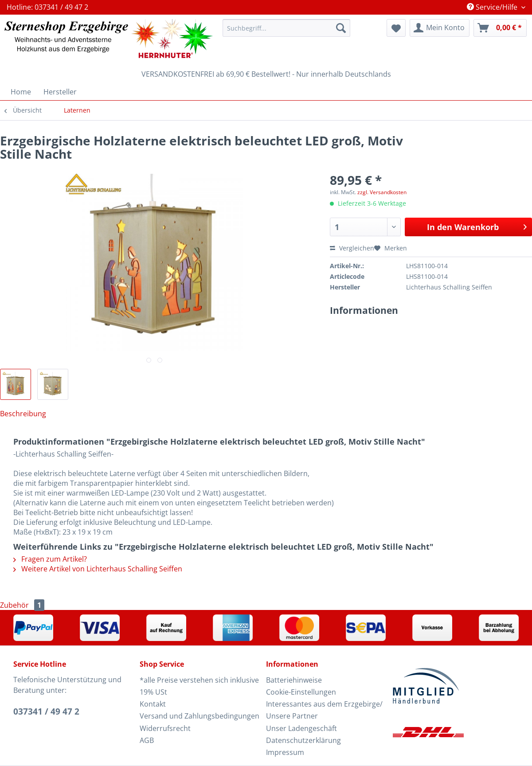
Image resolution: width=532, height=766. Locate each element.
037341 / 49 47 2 (46, 711)
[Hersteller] (60, 92)
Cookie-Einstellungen (301, 692)
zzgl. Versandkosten (382, 192)
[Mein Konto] (440, 28)
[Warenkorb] (500, 28)
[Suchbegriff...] (286, 28)
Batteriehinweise (294, 680)
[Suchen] (341, 28)
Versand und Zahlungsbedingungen (199, 716)
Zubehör (22, 605)
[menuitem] (286, 32)
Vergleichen (352, 248)
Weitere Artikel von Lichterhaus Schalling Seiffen (98, 569)
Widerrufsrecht (165, 728)
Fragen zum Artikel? (50, 559)
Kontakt (153, 704)
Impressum (285, 752)
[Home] (21, 92)
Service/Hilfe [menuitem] (493, 7)
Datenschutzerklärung (303, 740)
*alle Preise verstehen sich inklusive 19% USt (199, 686)
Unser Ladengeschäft (301, 728)
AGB (147, 740)
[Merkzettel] (396, 28)
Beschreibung (23, 414)
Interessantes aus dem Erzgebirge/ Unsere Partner (324, 710)
